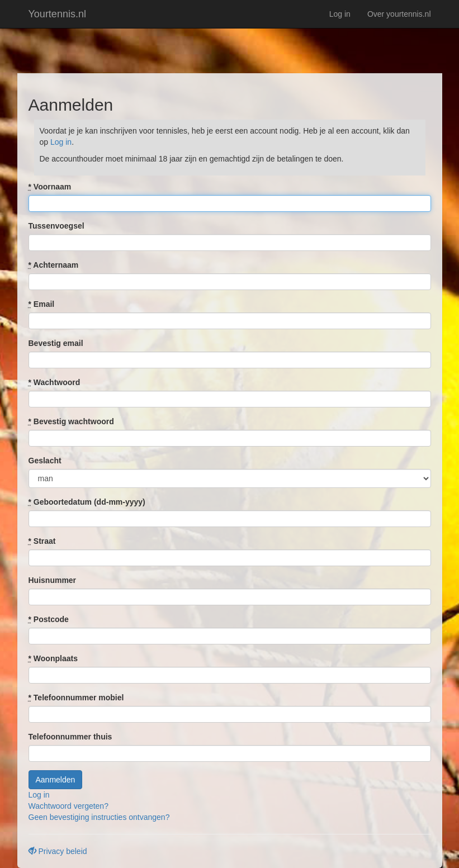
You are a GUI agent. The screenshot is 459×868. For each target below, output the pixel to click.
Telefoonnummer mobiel (76, 698)
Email (42, 304)
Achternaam (54, 265)
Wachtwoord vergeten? (68, 806)
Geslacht (45, 461)
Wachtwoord (55, 382)
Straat (42, 541)
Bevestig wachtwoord (71, 421)
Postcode (49, 619)
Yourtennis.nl (57, 14)
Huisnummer (53, 580)
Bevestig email (56, 343)
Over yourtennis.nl (399, 14)
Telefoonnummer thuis (70, 737)
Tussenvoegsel (56, 226)
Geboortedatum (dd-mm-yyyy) (87, 502)
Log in (340, 14)
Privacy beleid (58, 851)
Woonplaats (53, 658)
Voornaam (50, 187)
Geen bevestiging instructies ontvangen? (99, 817)
